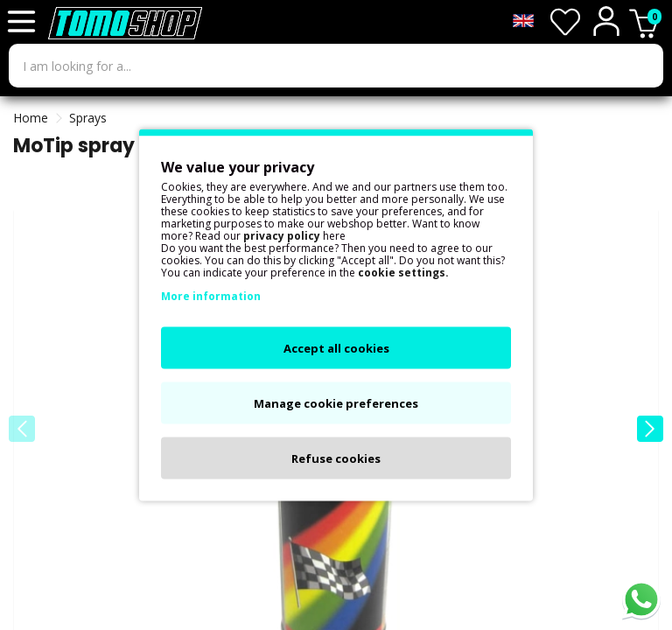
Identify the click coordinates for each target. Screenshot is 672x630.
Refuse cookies (336, 458)
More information (211, 296)
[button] (650, 429)
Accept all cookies (336, 348)
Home (31, 118)
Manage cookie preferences (336, 403)
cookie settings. (403, 273)
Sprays (88, 118)
